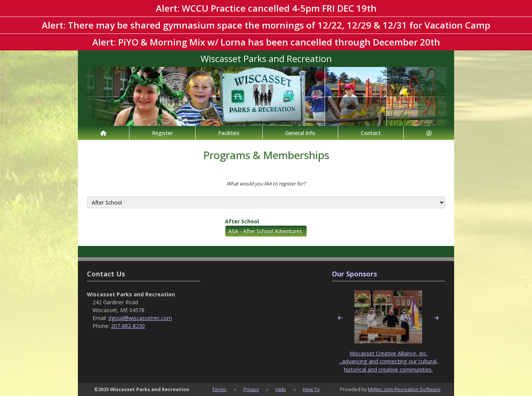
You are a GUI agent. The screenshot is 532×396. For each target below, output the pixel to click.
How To (311, 389)
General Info (300, 133)
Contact (371, 133)
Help (281, 389)
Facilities (229, 133)
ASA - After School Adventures (265, 231)
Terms (219, 389)
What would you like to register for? (266, 184)
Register (162, 133)
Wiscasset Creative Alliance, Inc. (388, 353)
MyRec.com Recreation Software (404, 389)
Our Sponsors (354, 274)
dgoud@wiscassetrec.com (140, 318)
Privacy (251, 389)
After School (242, 221)
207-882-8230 (128, 326)
